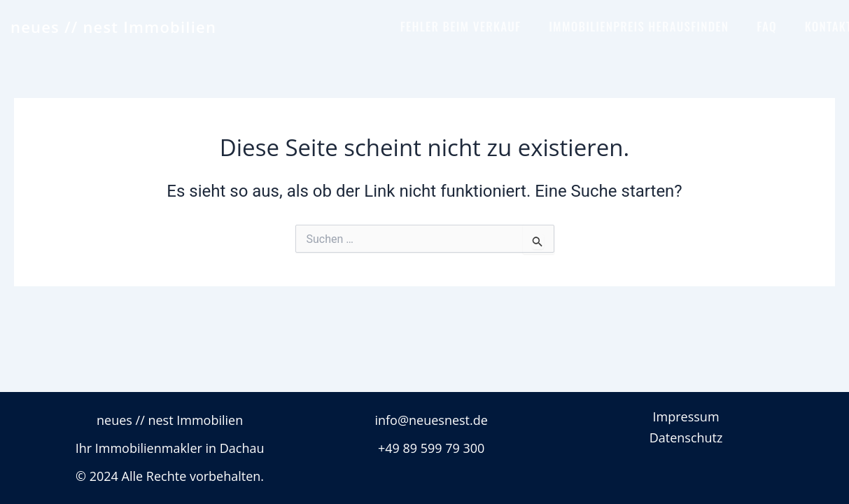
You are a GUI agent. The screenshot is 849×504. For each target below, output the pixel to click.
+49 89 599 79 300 (431, 448)
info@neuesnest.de (431, 420)
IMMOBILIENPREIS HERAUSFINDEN (639, 26)
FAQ (767, 26)
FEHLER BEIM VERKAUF (461, 26)
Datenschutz (686, 437)
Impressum (686, 416)
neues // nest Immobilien (113, 27)
